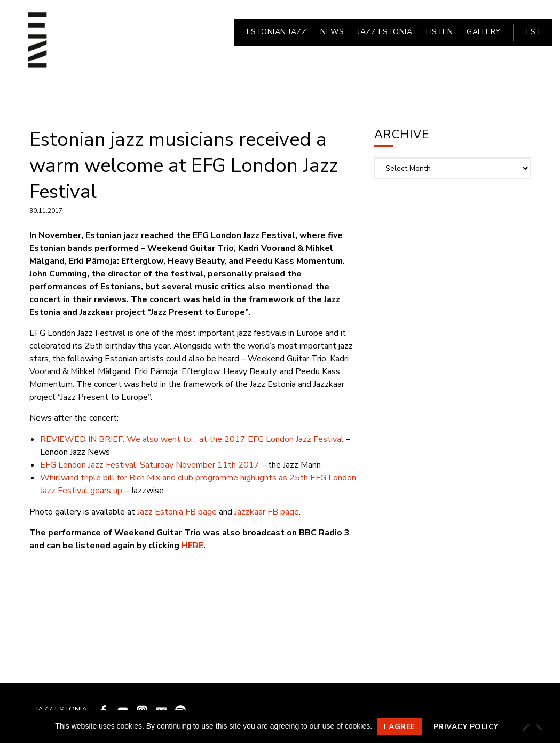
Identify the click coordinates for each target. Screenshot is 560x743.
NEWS (332, 32)
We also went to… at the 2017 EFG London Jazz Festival (234, 439)
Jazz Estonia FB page (177, 512)
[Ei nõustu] (539, 727)
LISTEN (439, 32)
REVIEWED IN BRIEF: (82, 439)
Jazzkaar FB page (267, 512)
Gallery (484, 32)
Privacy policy (466, 727)
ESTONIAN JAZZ (277, 32)
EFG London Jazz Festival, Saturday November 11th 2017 (150, 465)
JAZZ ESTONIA (385, 32)
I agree (400, 727)
